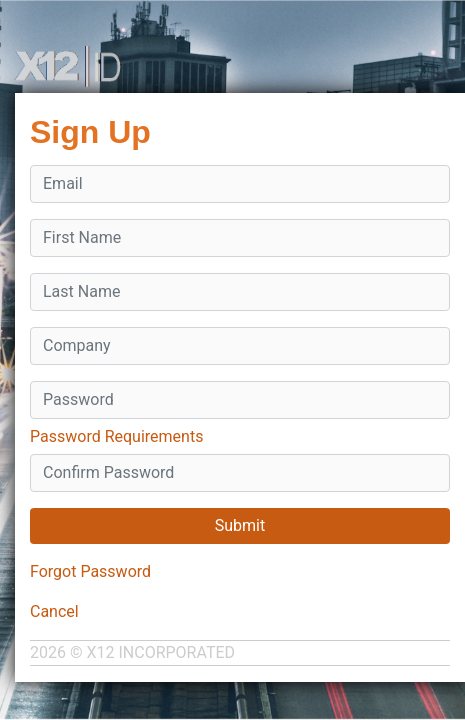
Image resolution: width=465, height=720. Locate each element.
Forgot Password (90, 571)
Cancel (54, 611)
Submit (240, 525)
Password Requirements (116, 436)
